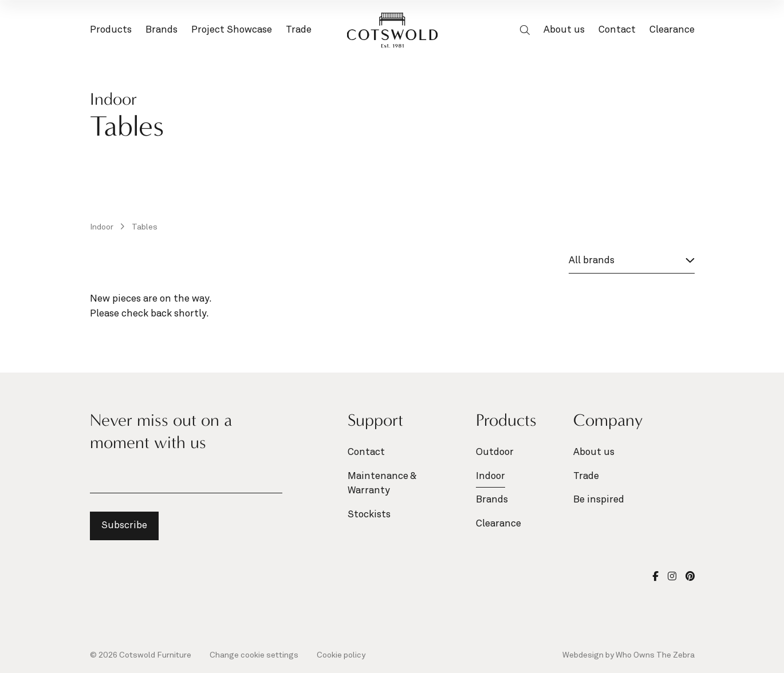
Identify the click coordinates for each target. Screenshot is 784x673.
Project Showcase (232, 30)
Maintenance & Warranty (382, 484)
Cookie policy (341, 655)
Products (111, 31)
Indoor (103, 227)
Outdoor (495, 452)
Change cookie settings (254, 655)
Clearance (672, 30)
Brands (161, 31)
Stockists (369, 515)
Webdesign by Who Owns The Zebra (629, 655)
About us (564, 30)
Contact (617, 30)
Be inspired (599, 500)
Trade (299, 30)
